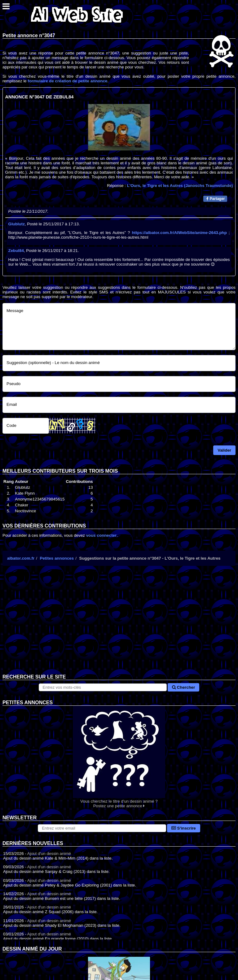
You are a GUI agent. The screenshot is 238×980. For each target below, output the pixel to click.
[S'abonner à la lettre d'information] (102, 828)
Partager (216, 199)
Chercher (183, 687)
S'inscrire (184, 828)
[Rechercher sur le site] (103, 687)
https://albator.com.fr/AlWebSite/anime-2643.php (179, 233)
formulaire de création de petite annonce (67, 81)
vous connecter (101, 535)
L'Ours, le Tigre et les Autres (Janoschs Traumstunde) (180, 186)
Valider (224, 450)
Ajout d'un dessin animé (49, 854)
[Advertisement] (119, 625)
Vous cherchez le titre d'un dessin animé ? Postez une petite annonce (119, 757)
